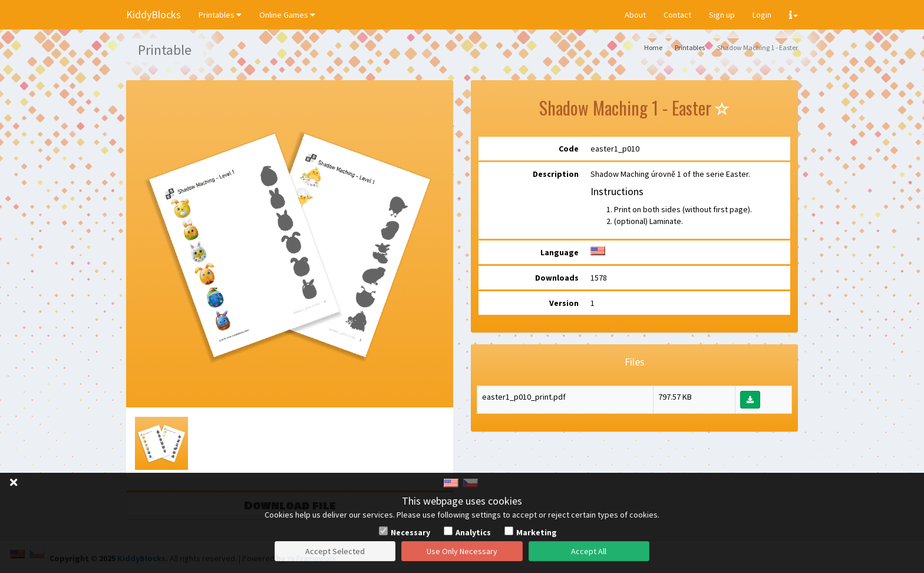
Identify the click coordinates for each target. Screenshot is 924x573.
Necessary (410, 532)
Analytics (473, 532)
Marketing (537, 532)
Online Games (287, 15)
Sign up (722, 15)
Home (653, 47)
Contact (677, 15)
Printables (220, 15)
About (635, 15)
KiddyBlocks (154, 14)
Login (762, 15)
